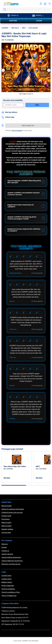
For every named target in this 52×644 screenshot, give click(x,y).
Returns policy (6, 523)
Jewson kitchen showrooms (11, 557)
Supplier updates (7, 529)
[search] (26, 10)
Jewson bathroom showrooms (12, 561)
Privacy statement (8, 586)
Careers (4, 547)
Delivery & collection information (13, 509)
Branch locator (7, 506)
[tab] (14, 485)
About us (5, 544)
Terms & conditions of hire (11, 592)
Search (4, 10)
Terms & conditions (8, 589)
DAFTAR (13, 21)
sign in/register (17, 131)
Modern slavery (7, 582)
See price (7, 478)
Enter (37, 105)
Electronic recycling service (11, 564)
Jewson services (7, 554)
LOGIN (39, 21)
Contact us (5, 551)
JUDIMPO (13, 142)
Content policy (6, 576)
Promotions (6, 519)
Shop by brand (6, 526)
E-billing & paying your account (12, 512)
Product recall (6, 516)
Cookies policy (6, 579)
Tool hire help (6, 533)
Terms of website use (9, 596)
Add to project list (28, 126)
